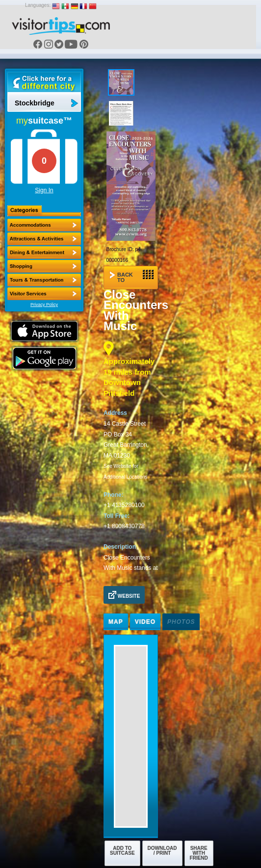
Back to (131, 276)
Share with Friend (199, 853)
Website (124, 595)
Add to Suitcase (122, 851)
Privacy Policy (44, 305)
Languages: (38, 5)
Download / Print (162, 851)
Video (145, 622)
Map (116, 622)
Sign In (44, 190)
